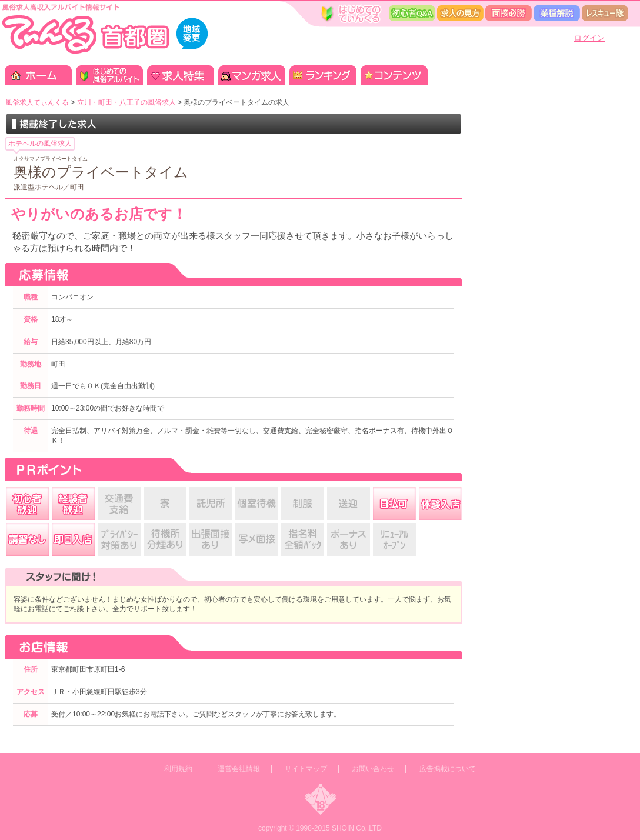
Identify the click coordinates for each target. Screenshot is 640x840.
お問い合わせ (373, 769)
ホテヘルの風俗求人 (40, 144)
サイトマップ (306, 769)
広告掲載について (448, 769)
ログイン (589, 38)
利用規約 (178, 769)
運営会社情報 (239, 769)
